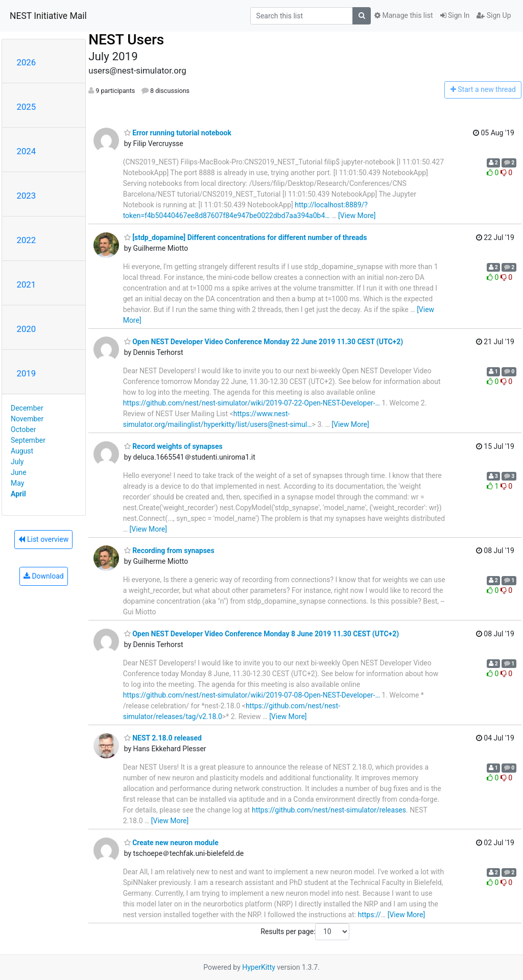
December (27, 408)
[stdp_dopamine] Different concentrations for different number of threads (246, 237)
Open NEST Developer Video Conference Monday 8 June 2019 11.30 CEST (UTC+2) (262, 634)
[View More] (357, 216)
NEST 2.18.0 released (163, 738)
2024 (27, 151)
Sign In (455, 15)
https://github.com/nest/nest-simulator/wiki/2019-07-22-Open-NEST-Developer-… (252, 403)
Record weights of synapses (173, 446)
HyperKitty (259, 967)
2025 (27, 107)
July (17, 462)
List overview (43, 539)
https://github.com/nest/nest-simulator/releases (329, 810)
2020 (27, 329)
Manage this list (403, 15)
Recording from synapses (169, 551)
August (22, 451)
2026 (27, 62)
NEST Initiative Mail (48, 16)
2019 (27, 373)
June (19, 472)
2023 (27, 196)
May (17, 483)
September (28, 440)
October (23, 429)
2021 (27, 284)
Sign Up (494, 15)
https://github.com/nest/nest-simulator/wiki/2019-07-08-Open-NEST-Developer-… (252, 695)
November (27, 419)
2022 (27, 240)
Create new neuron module (171, 843)
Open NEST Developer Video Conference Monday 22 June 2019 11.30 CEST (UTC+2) (264, 342)
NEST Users (126, 40)
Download (44, 576)
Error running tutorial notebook (178, 133)
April (18, 494)
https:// (369, 915)
